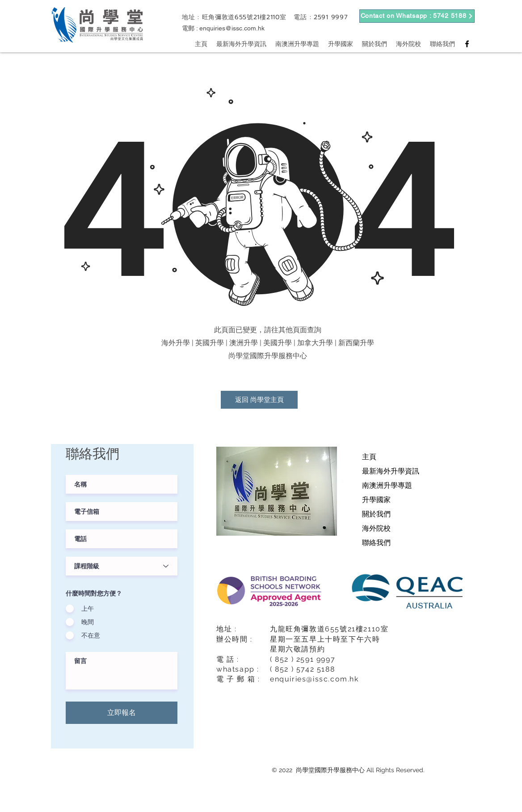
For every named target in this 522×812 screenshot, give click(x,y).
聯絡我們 (376, 543)
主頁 (369, 457)
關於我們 (376, 514)
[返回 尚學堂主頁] (259, 400)
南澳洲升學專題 (387, 485)
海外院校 (376, 528)
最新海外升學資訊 (391, 471)
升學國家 (376, 500)
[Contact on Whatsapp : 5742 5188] (417, 16)
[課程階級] (122, 566)
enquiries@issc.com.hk (232, 28)
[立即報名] (122, 713)
